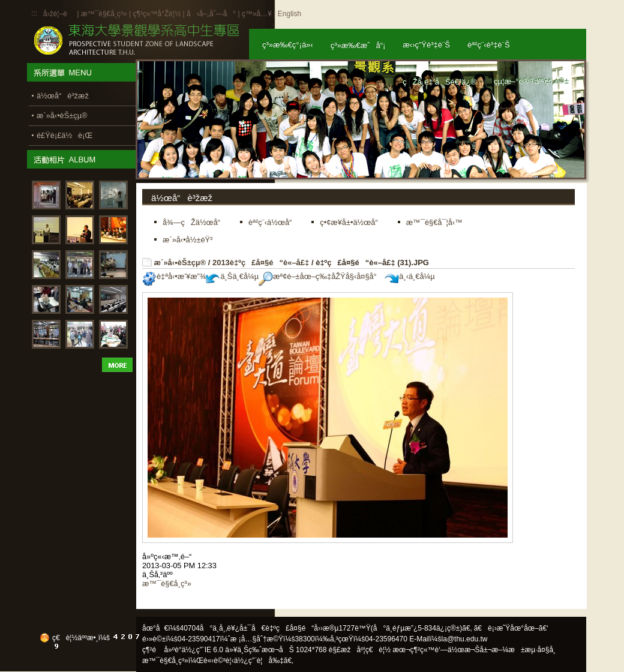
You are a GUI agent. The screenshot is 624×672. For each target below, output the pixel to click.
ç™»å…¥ (257, 14)
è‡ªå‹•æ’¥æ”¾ (174, 276)
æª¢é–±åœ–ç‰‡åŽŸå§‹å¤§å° (321, 276)
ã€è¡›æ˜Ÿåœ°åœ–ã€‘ (511, 628)
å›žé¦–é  (59, 14)
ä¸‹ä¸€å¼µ (409, 276)
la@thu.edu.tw (465, 639)
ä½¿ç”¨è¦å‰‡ (259, 661)
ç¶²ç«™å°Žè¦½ (157, 14)
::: (34, 13)
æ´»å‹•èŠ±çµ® (180, 262)
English (289, 14)
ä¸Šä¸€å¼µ (232, 276)
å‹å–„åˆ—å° (211, 14)
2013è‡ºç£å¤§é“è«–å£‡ (261, 262)
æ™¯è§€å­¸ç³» (105, 14)
